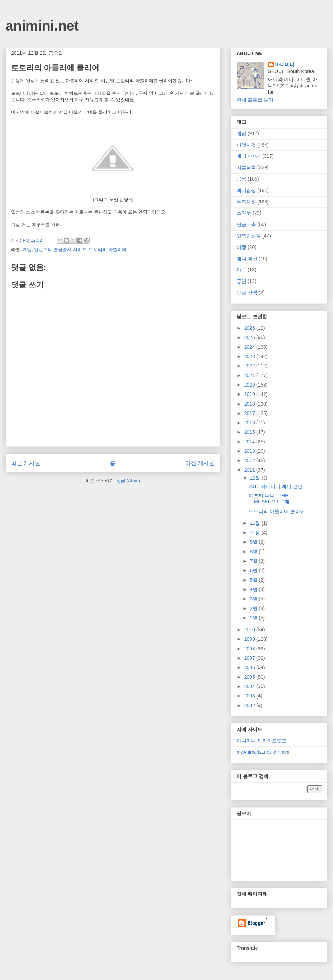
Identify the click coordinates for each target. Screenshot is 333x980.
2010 (250, 630)
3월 (254, 599)
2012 (250, 460)
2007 (250, 658)
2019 (250, 394)
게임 (27, 249)
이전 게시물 (200, 463)
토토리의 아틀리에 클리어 (277, 511)
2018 (250, 404)
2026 (250, 328)
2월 (254, 608)
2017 (250, 413)
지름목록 (246, 167)
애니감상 (246, 190)
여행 (241, 247)
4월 (254, 589)
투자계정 (246, 202)
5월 (254, 580)
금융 (241, 179)
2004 (250, 686)
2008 (250, 649)
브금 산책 (247, 293)
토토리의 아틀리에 (108, 249)
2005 (250, 677)
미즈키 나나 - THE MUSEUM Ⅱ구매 (269, 499)
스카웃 (244, 213)
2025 (250, 337)
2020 (250, 385)
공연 (241, 281)
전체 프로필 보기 (255, 100)
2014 (250, 442)
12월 (255, 478)
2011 (250, 470)
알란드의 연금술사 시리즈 (60, 249)
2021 (250, 375)
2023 (250, 356)
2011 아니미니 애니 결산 (276, 486)
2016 (250, 423)
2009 (250, 639)
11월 (255, 523)
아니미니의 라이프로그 (262, 741)
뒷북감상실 (249, 236)
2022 (250, 366)
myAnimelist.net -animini (263, 752)
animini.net (42, 26)
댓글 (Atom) (128, 481)
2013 (250, 451)
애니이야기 (249, 156)
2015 (250, 432)
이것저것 (246, 145)
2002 (250, 705)
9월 (254, 542)
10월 (255, 532)
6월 (254, 570)
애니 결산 (247, 259)
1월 (254, 618)
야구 (241, 270)
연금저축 (246, 224)
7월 (254, 561)
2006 (250, 667)
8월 (254, 552)
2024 (250, 347)
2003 (250, 696)
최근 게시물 (26, 463)
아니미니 (285, 64)
